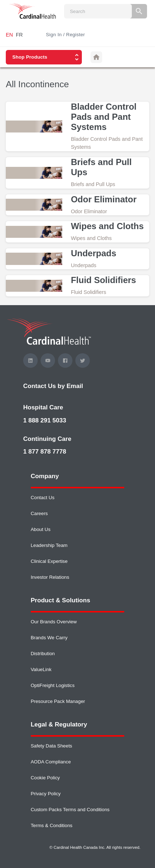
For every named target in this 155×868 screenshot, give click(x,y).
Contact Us (43, 498)
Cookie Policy (45, 778)
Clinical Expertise (49, 561)
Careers (39, 513)
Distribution (43, 654)
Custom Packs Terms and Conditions (70, 810)
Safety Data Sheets (52, 746)
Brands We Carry (49, 638)
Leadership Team (49, 545)
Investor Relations (50, 577)
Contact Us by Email (53, 386)
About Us (41, 529)
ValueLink (41, 669)
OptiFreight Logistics (53, 685)
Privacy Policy (46, 794)
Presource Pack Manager (58, 701)
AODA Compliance (51, 762)
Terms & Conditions (52, 825)
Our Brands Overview (54, 622)
